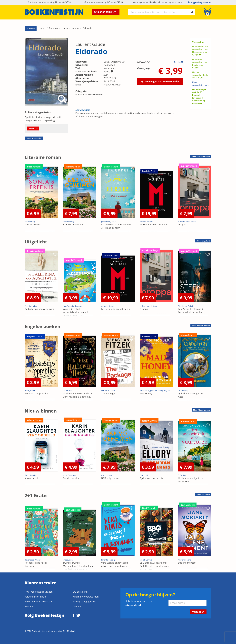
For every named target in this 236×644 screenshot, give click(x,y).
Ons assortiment (106, 12)
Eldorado (87, 28)
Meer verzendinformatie (201, 84)
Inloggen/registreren (200, 2)
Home (42, 28)
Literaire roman (70, 28)
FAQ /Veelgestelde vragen (39, 592)
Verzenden (198, 612)
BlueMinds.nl (69, 631)
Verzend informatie (35, 597)
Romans (53, 28)
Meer (201, 156)
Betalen (29, 606)
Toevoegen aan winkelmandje (162, 81)
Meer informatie (34, 138)
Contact (77, 606)
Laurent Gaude (90, 44)
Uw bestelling (80, 592)
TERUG (31, 28)
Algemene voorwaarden (86, 597)
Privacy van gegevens (84, 602)
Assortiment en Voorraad (38, 602)
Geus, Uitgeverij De (114, 62)
